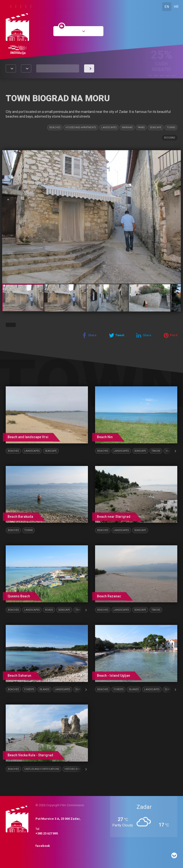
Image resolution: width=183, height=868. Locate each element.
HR (176, 7)
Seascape (156, 127)
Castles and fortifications (42, 769)
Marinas (127, 127)
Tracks (156, 451)
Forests (29, 689)
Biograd (170, 138)
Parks (141, 127)
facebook (43, 846)
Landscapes (109, 127)
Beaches (55, 127)
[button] (177, 154)
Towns (171, 127)
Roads (49, 610)
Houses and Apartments (81, 127)
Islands (44, 689)
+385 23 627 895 (47, 833)
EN (167, 7)
